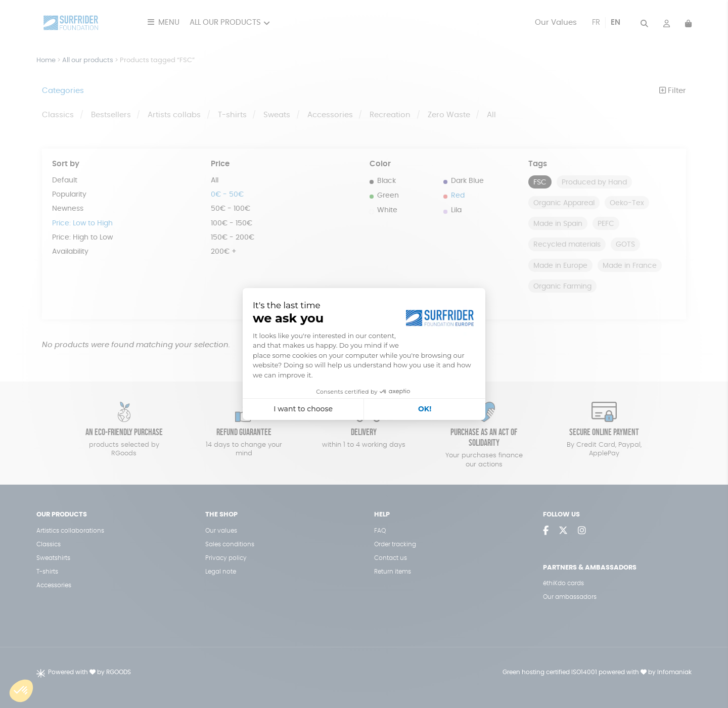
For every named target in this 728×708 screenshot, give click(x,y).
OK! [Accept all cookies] (425, 409)
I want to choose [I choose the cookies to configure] (303, 409)
